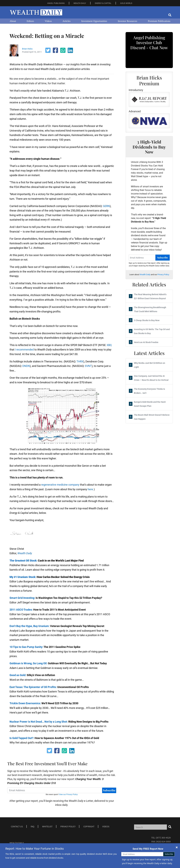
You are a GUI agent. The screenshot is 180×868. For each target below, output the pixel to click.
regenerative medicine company (60, 485)
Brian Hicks (27, 49)
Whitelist (47, 826)
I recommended (24, 350)
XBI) (109, 345)
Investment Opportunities (94, 21)
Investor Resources (128, 21)
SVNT (88, 366)
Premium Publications (159, 21)
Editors (30, 21)
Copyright (89, 826)
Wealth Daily (25, 553)
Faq (33, 826)
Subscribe (109, 790)
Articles (67, 21)
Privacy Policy (163, 274)
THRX (80, 361)
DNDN (26, 366)
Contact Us (17, 826)
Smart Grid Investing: (22, 598)
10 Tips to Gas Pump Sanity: (26, 647)
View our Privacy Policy (68, 794)
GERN (106, 206)
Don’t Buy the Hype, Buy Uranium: (30, 626)
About (13, 21)
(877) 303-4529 (163, 838)
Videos (48, 21)
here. (91, 489)
